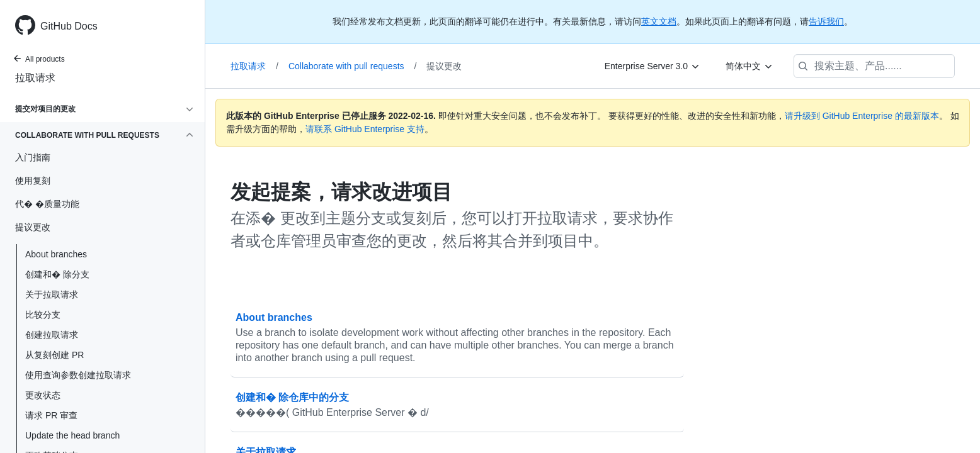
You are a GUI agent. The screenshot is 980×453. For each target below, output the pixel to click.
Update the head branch (72, 435)
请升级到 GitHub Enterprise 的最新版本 (862, 116)
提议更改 (444, 66)
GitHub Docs (69, 26)
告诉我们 (826, 21)
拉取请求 (35, 78)
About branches (56, 254)
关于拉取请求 (52, 294)
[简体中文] (749, 66)
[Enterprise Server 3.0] (652, 66)
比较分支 (43, 315)
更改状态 (43, 395)
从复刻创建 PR (54, 355)
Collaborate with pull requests (353, 66)
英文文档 (659, 21)
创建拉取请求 (52, 335)
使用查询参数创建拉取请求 (78, 375)
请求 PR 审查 (51, 415)
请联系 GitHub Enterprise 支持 (365, 129)
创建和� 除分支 (57, 274)
